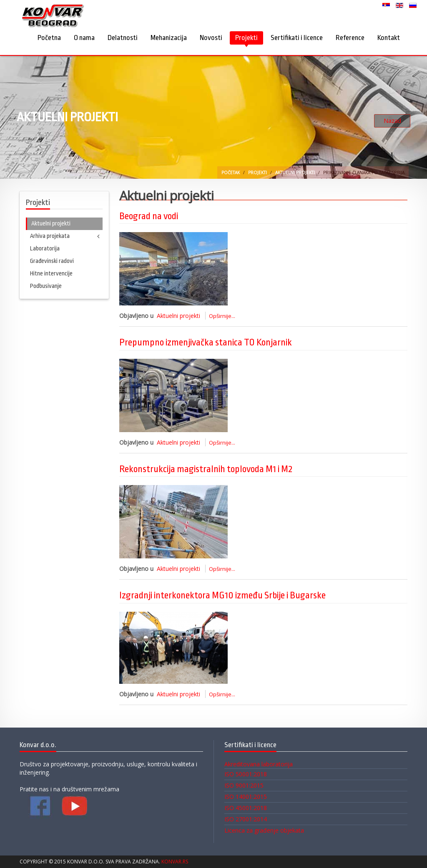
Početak (231, 173)
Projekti (246, 38)
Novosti (211, 38)
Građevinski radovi (52, 261)
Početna (49, 38)
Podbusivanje (46, 286)
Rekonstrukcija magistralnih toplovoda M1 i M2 (206, 469)
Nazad (392, 121)
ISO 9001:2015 (244, 785)
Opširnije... (222, 316)
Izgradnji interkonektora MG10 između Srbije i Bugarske (222, 595)
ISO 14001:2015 (246, 797)
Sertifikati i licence (297, 38)
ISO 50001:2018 (246, 774)
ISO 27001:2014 (246, 819)
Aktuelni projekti (295, 173)
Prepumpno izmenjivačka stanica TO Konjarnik (206, 343)
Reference (350, 38)
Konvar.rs (175, 862)
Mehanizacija (169, 38)
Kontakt (389, 38)
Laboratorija (45, 249)
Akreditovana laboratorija (259, 764)
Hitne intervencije (51, 274)
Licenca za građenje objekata (264, 830)
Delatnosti (123, 38)
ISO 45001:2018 (246, 808)
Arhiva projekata (50, 236)
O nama (84, 38)
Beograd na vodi (149, 216)
